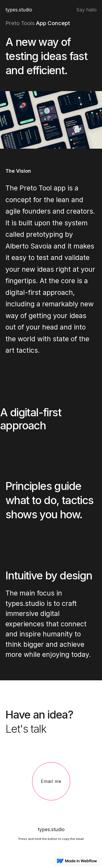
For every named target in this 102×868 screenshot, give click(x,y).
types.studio (19, 10)
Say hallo (86, 10)
